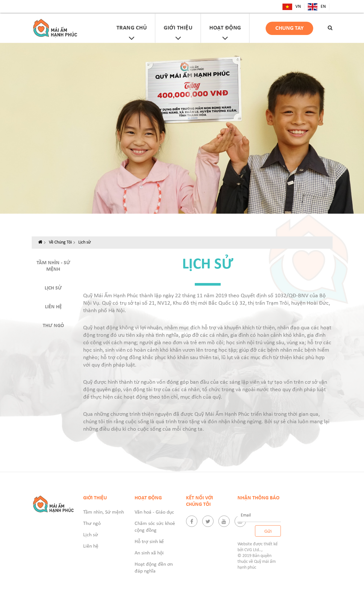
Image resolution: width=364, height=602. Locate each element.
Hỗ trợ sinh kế (149, 542)
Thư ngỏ (53, 326)
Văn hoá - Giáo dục (154, 512)
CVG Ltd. (252, 550)
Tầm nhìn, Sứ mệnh (104, 512)
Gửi (268, 531)
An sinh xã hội (149, 553)
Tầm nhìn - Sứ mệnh (53, 266)
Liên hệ (53, 307)
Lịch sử (84, 242)
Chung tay (289, 28)
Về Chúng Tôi (60, 242)
